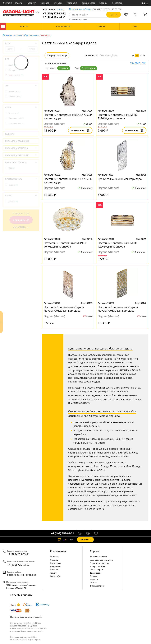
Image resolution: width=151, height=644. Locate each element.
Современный (16, 123)
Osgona (13, 185)
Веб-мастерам (96, 570)
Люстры (14, 70)
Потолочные (15, 97)
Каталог (3, 27)
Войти (145, 3)
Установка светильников (101, 560)
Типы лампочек (97, 586)
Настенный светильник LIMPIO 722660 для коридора (117, 245)
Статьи (93, 583)
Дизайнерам (88, 3)
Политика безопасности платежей (26, 617)
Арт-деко (14, 113)
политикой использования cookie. (27, 631)
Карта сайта (56, 576)
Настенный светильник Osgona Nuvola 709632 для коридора (118, 309)
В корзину (80, 130)
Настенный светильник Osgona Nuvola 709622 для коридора (64, 309)
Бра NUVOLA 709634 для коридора (120, 179)
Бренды (103, 3)
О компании (58, 551)
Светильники (32, 35)
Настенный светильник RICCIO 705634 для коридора (68, 117)
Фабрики (54, 560)
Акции (53, 573)
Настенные (15, 92)
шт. (62, 540)
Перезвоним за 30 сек (80, 9)
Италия (13, 201)
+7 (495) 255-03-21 (54, 17)
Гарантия (31, 3)
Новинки (54, 570)
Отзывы (58, 3)
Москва (60, 10)
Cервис (95, 551)
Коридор (64, 68)
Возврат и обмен (98, 566)
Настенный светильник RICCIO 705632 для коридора (68, 181)
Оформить (85, 540)
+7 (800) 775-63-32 (54, 13)
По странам (55, 563)
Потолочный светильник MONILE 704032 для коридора (65, 245)
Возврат (45, 3)
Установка (72, 3)
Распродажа (56, 566)
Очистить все (138, 63)
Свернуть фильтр (57, 55)
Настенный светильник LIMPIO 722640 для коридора (117, 117)
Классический (16, 118)
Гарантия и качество (99, 563)
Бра (13, 65)
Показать (21, 220)
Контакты (117, 3)
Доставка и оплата (12, 3)
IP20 (12, 168)
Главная (8, 35)
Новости (94, 579)
